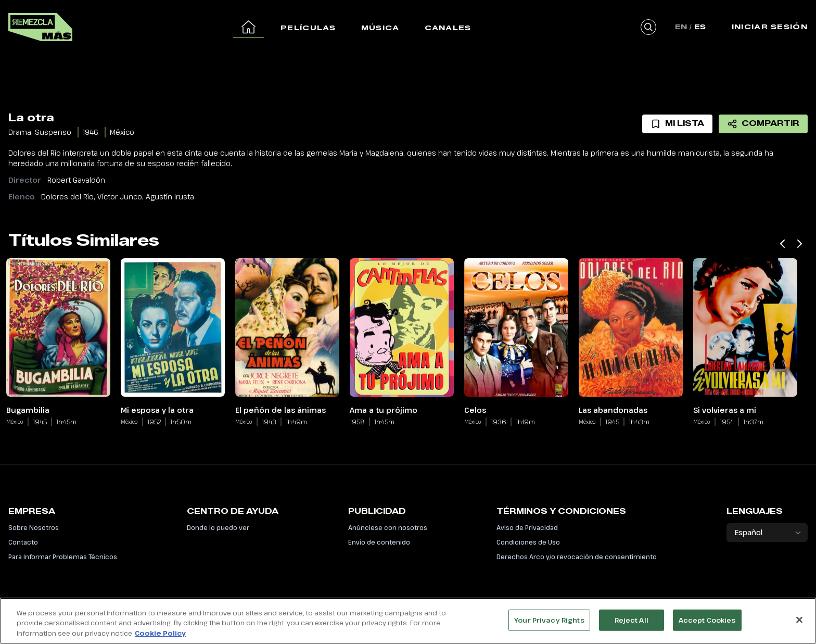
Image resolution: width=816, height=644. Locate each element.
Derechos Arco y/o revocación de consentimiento (577, 557)
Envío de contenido (379, 542)
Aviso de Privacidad (527, 527)
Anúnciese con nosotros (388, 527)
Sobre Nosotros (34, 527)
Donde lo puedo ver (218, 527)
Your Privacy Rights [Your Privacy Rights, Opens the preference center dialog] (549, 625)
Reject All (632, 625)
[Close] (799, 625)
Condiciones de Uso (528, 542)
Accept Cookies (707, 625)
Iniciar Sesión (770, 27)
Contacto (23, 542)
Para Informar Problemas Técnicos (63, 557)
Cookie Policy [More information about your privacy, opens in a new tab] (160, 639)
